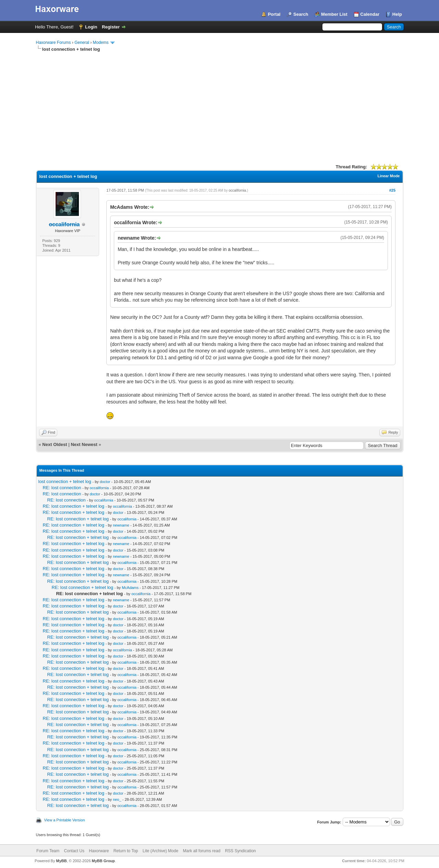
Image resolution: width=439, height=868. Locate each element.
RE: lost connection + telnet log (74, 506)
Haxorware (99, 851)
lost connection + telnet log (65, 481)
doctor (105, 482)
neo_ (117, 799)
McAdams (130, 588)
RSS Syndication (240, 851)
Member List (334, 14)
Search (301, 14)
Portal (274, 14)
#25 (392, 190)
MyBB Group (103, 861)
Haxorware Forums (54, 43)
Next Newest (84, 444)
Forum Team (48, 851)
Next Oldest (55, 444)
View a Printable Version (65, 820)
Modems (101, 43)
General (82, 43)
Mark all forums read (201, 851)
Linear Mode (389, 176)
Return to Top (126, 851)
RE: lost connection (62, 488)
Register (111, 27)
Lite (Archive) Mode (161, 851)
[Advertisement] (220, 104)
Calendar (370, 14)
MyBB (61, 861)
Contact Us (74, 851)
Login (91, 27)
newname (121, 525)
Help (397, 14)
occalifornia (238, 190)
